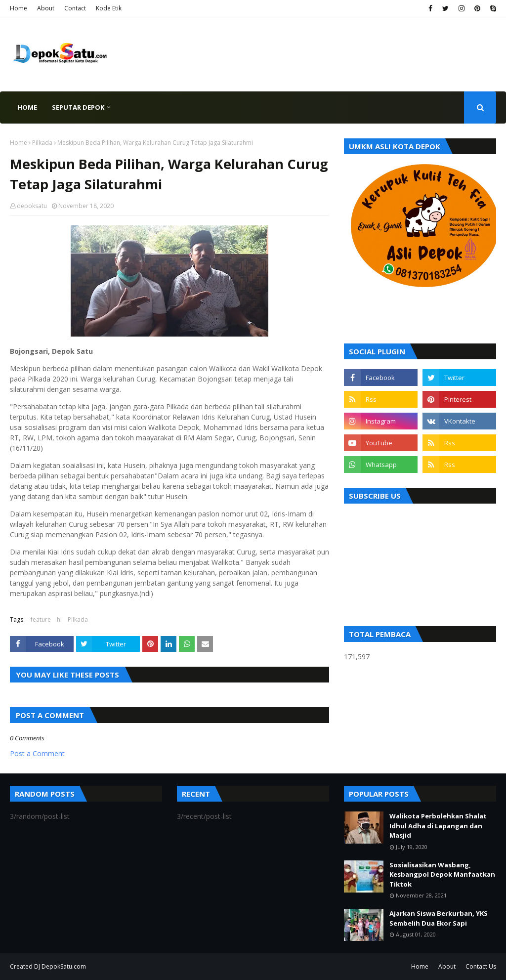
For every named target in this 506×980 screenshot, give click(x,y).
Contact (75, 8)
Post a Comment (37, 753)
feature (41, 619)
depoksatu (32, 206)
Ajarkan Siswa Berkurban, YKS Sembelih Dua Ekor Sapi (439, 918)
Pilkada (42, 143)
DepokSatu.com (64, 966)
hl (59, 619)
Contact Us (481, 966)
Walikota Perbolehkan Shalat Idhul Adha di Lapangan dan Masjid (438, 826)
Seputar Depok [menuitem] (78, 107)
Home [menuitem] (27, 107)
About (46, 8)
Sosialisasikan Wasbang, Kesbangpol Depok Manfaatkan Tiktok (442, 874)
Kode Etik (109, 8)
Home (19, 8)
